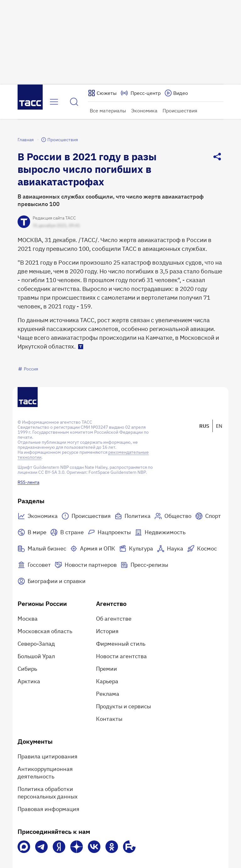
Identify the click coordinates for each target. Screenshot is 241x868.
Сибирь (27, 669)
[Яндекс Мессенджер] (59, 847)
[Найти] (74, 102)
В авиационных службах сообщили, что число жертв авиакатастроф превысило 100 (111, 200)
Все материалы (108, 111)
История (107, 631)
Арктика (29, 681)
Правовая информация (48, 809)
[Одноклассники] (112, 847)
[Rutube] (129, 847)
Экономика (144, 111)
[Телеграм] (41, 847)
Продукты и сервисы (123, 706)
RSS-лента (28, 482)
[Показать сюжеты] (102, 93)
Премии (107, 669)
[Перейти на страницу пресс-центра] (141, 93)
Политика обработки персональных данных (48, 793)
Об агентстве (114, 619)
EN (219, 426)
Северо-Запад (36, 644)
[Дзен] (77, 847)
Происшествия (180, 111)
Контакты (109, 719)
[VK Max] (24, 847)
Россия (28, 369)
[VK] (94, 847)
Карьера (107, 681)
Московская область (45, 631)
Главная (26, 140)
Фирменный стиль (121, 644)
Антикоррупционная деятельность (45, 773)
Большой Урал (36, 656)
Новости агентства (121, 656)
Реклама (108, 694)
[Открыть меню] (54, 102)
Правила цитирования (48, 756)
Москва (28, 619)
